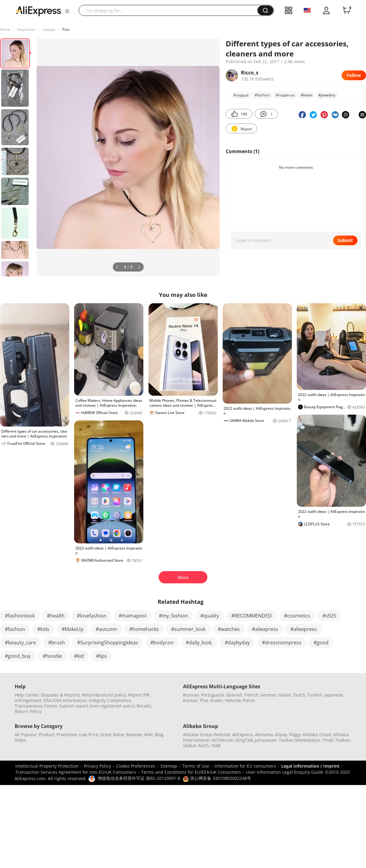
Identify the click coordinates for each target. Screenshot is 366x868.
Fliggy (295, 735)
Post (66, 29)
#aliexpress (265, 629)
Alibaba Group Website (207, 735)
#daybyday (237, 643)
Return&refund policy (104, 695)
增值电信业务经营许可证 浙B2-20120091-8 (139, 778)
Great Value (112, 735)
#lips (102, 656)
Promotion (67, 735)
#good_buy (18, 656)
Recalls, (144, 706)
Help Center (27, 695)
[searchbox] (170, 10)
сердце (49, 29)
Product (47, 735)
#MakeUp (73, 629)
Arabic (217, 700)
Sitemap (169, 766)
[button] (67, 11)
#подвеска (285, 95)
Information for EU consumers (245, 766)
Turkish (315, 695)
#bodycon (162, 643)
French (251, 695)
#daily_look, (199, 643)
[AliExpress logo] (38, 11)
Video (20, 740)
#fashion (262, 95)
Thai (204, 700)
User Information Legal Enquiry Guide (285, 772)
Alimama (264, 735)
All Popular (26, 735)
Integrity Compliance (110, 700)
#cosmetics (297, 616)
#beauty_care (20, 643)
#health (56, 616)
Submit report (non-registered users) (97, 706)
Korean (190, 700)
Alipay (281, 735)
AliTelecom (222, 740)
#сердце (241, 95)
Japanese (334, 695)
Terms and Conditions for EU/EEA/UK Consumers (191, 772)
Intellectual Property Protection (47, 766)
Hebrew (233, 700)
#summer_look (188, 629)
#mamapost (133, 616)
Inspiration (26, 29)
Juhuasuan (266, 740)
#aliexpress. (304, 629)
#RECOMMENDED (251, 616)
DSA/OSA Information (65, 700)
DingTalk (244, 740)
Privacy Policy (97, 766)
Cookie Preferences (136, 766)
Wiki (149, 735)
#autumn (106, 629)
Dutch (299, 695)
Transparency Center (36, 706)
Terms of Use (196, 766)
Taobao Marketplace (300, 740)
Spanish (234, 695)
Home (5, 29)
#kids (43, 629)
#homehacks (144, 629)
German (268, 695)
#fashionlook (20, 616)
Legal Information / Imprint (310, 766)
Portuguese (213, 695)
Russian (191, 695)
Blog (159, 735)
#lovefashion (92, 616)
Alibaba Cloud (317, 735)
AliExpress (243, 735)
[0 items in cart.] (346, 10)
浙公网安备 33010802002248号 (217, 778)
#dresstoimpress (282, 643)
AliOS (203, 746)
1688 (216, 746)
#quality (210, 616)
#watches (229, 629)
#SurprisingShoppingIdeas (108, 643)
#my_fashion (174, 616)
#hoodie (52, 656)
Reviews (134, 735)
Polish (249, 700)
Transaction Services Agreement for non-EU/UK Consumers (76, 772)
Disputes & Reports (61, 695)
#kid (79, 656)
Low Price (89, 735)
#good (321, 643)
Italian (285, 695)
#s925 (329, 616)
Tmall (328, 740)
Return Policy (28, 711)
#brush (57, 643)
